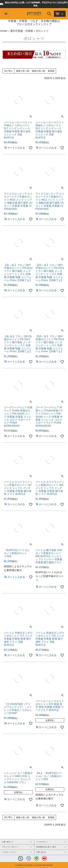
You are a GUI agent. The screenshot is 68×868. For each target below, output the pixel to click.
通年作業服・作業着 (22, 31)
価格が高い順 (38, 71)
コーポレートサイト (9, 852)
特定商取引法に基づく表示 (46, 847)
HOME (4, 31)
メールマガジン (42, 842)
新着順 (51, 71)
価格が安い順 (22, 71)
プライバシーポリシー (10, 847)
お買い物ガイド (8, 842)
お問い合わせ (41, 852)
